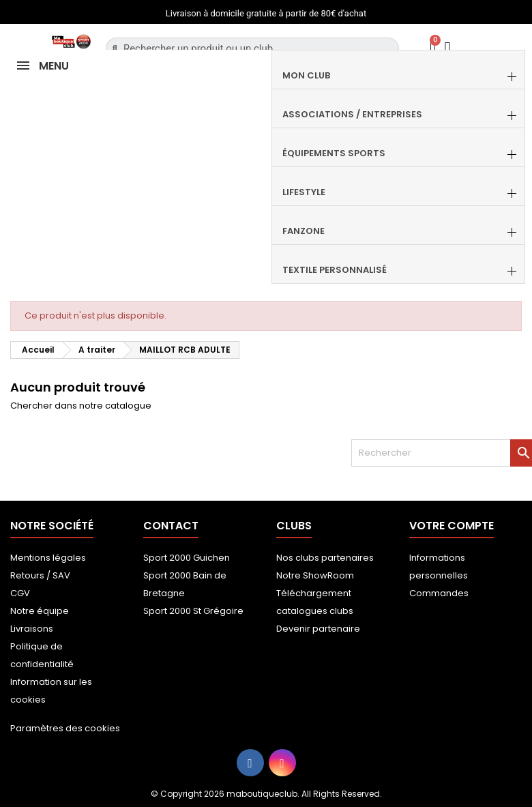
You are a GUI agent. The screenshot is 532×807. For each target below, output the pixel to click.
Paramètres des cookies (65, 728)
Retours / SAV (40, 575)
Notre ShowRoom (315, 575)
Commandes (439, 593)
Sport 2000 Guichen (187, 558)
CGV (20, 593)
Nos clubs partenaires (325, 558)
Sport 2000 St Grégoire (193, 611)
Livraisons (32, 629)
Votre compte (452, 526)
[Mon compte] (448, 48)
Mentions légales (48, 558)
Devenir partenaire (318, 629)
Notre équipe (40, 611)
